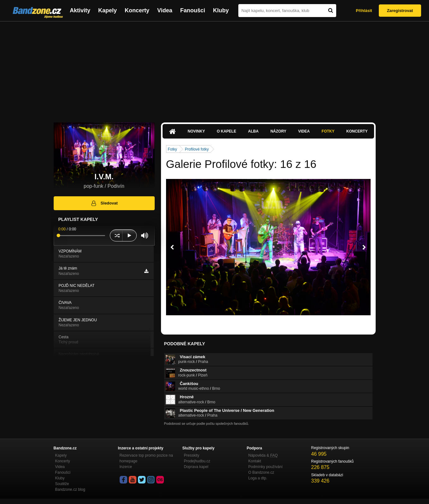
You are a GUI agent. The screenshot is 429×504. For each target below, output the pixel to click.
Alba (253, 131)
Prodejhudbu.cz (197, 461)
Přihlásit (364, 11)
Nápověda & (263, 455)
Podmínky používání (266, 467)
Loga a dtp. (258, 478)
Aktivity (80, 10)
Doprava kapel (196, 467)
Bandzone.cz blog (70, 489)
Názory (278, 131)
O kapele (226, 131)
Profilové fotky (197, 149)
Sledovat (104, 203)
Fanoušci (193, 10)
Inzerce (126, 467)
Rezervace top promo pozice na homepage (146, 458)
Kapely (107, 10)
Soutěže (62, 484)
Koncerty (137, 10)
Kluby (221, 10)
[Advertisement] (215, 69)
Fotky (328, 131)
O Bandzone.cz (261, 472)
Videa (165, 10)
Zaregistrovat (400, 11)
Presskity (192, 455)
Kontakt (255, 461)
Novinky (197, 131)
